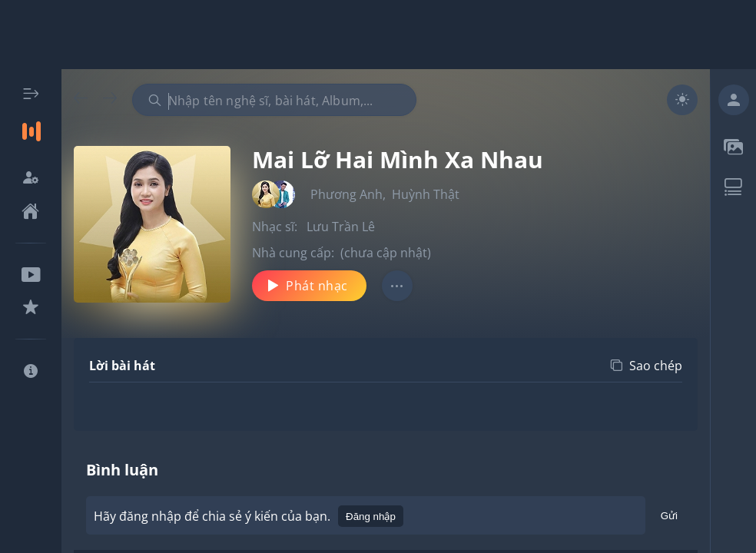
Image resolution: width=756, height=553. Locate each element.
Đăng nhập (371, 517)
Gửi (669, 518)
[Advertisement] (378, 35)
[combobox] (274, 100)
